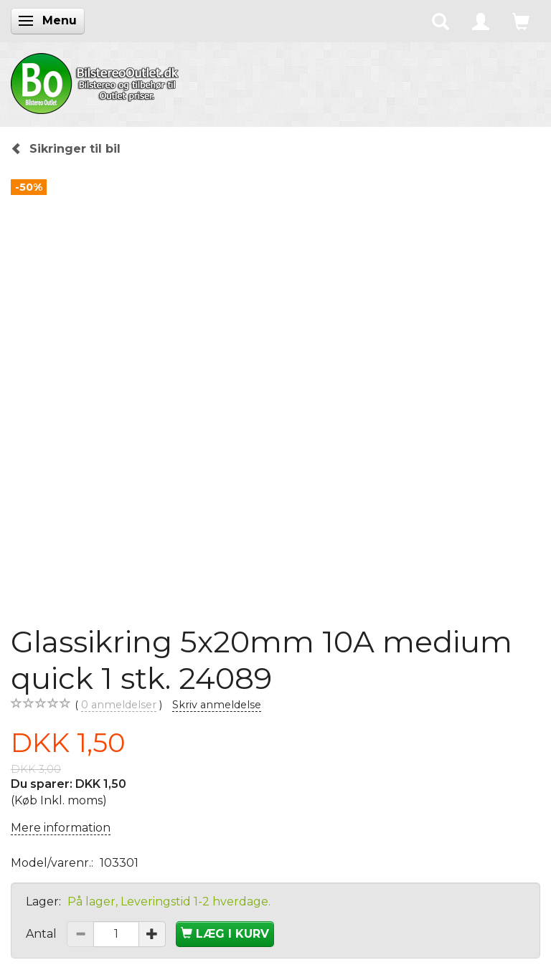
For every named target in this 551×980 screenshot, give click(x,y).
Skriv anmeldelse (217, 705)
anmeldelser (119, 705)
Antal (43, 934)
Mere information (61, 828)
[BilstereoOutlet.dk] (97, 81)
